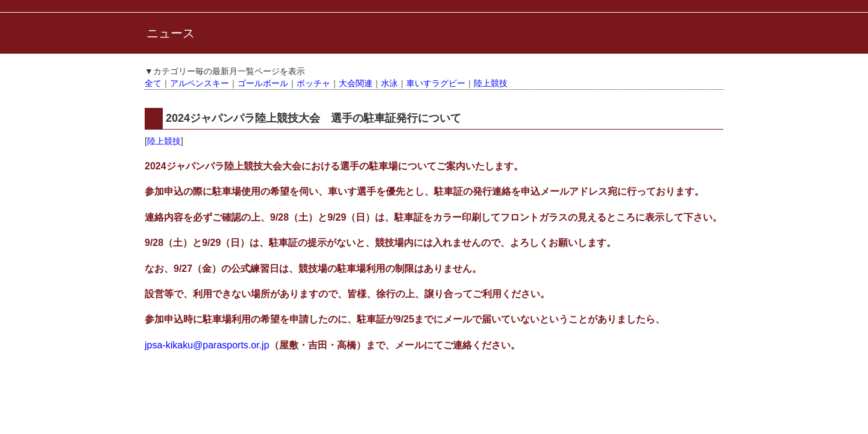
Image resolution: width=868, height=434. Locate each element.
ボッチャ (313, 83)
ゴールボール (263, 83)
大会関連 (356, 83)
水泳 (389, 83)
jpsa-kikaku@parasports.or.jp (207, 345)
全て (153, 83)
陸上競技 (491, 83)
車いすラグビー (436, 83)
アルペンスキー (200, 83)
